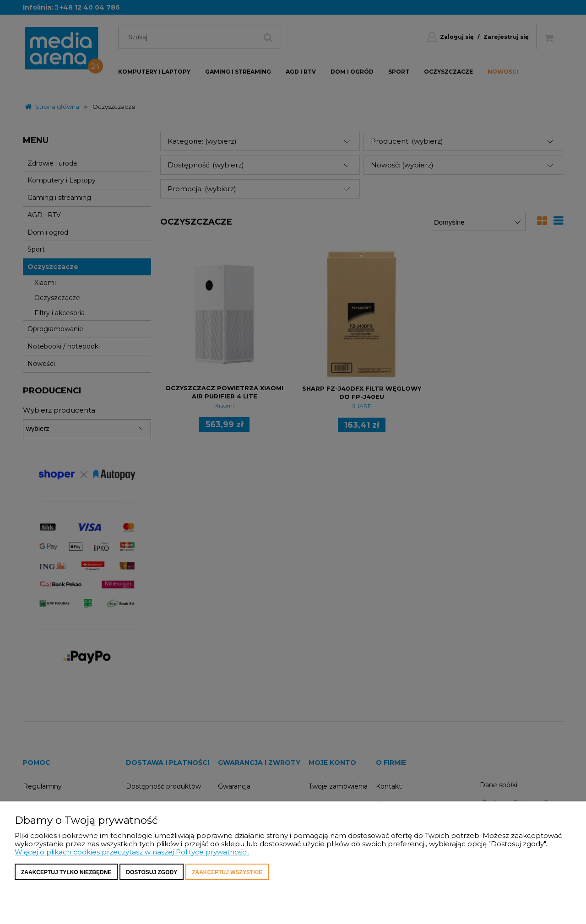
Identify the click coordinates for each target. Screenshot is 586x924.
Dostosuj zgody (152, 872)
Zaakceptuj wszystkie (227, 872)
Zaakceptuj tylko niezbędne (66, 872)
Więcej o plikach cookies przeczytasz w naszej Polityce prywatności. (132, 852)
